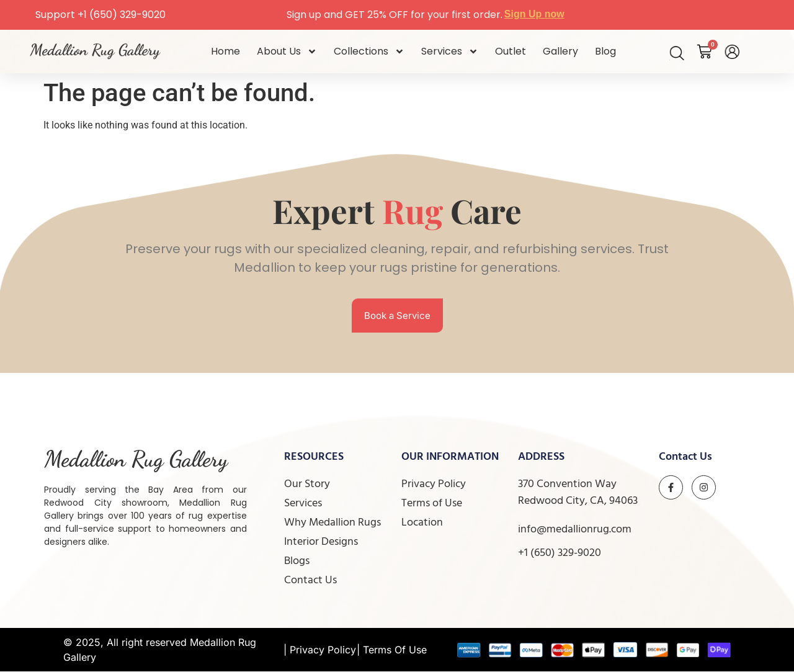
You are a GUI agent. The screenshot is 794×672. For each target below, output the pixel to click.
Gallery (560, 51)
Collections (369, 52)
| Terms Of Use (392, 650)
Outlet (511, 51)
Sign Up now (534, 14)
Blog (605, 51)
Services (450, 52)
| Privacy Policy (320, 650)
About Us (287, 52)
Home (225, 51)
